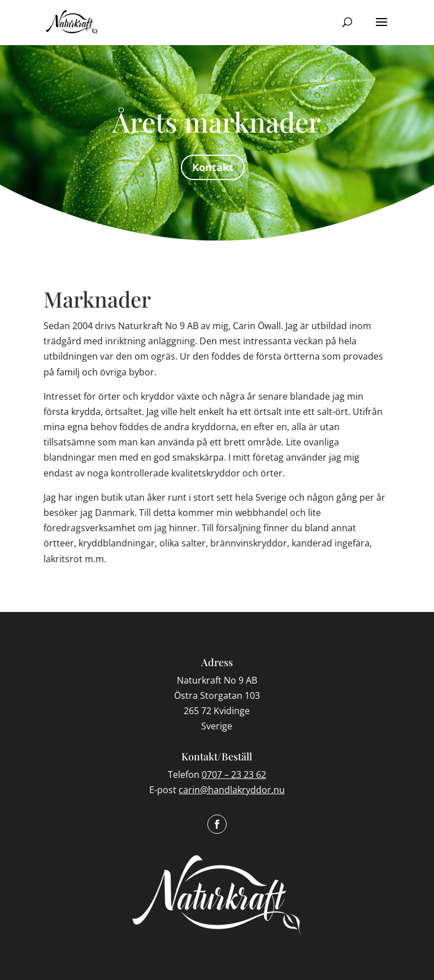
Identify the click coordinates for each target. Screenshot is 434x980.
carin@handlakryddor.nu (232, 790)
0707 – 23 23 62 (234, 775)
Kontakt (213, 167)
